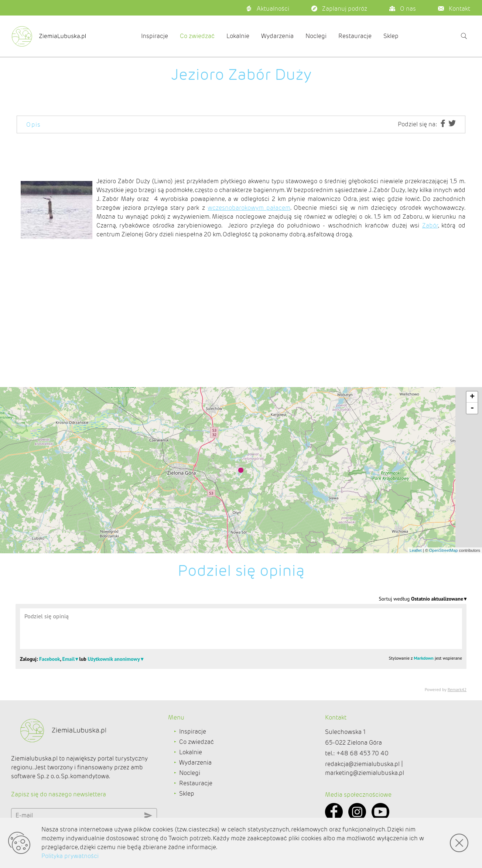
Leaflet (416, 550)
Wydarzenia (277, 36)
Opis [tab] (34, 125)
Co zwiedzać (197, 36)
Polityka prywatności (70, 856)
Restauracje (355, 36)
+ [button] (472, 397)
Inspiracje (155, 36)
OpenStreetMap (444, 550)
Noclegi (316, 36)
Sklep (391, 36)
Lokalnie (238, 36)
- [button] (472, 408)
